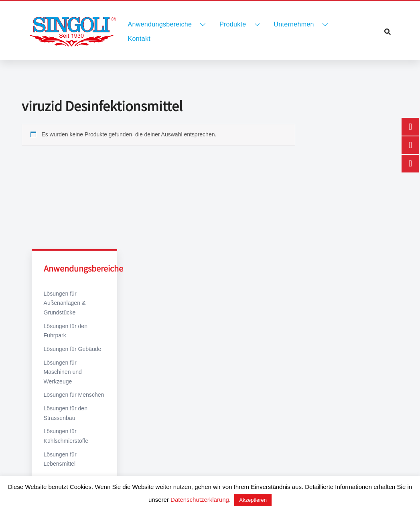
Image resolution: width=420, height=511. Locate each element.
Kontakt (139, 39)
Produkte (233, 24)
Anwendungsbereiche (160, 24)
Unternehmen (294, 24)
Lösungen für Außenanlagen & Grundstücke (65, 303)
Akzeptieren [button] (253, 500)
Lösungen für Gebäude (72, 349)
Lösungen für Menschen (74, 385)
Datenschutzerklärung (200, 500)
